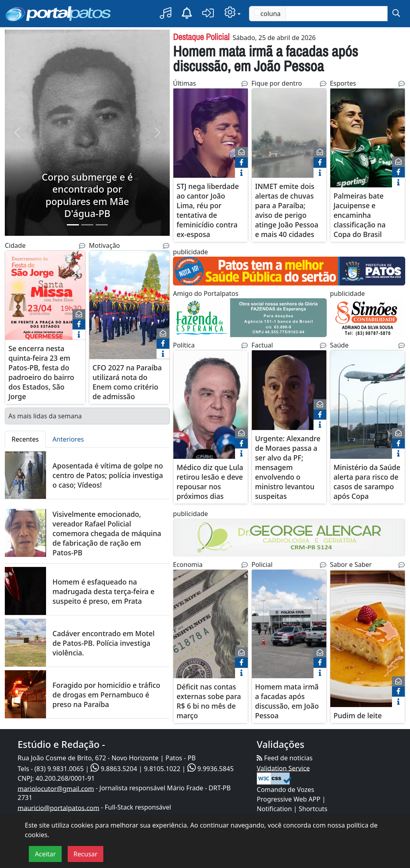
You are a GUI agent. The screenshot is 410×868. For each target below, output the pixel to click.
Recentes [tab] (25, 439)
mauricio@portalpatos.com (58, 808)
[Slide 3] (102, 225)
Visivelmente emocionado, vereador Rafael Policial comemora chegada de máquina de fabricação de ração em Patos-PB (107, 533)
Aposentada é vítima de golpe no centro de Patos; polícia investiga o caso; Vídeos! (108, 475)
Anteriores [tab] (68, 439)
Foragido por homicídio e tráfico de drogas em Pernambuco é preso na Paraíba (106, 695)
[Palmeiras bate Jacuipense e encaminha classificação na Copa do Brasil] (368, 138)
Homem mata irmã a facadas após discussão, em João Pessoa (265, 58)
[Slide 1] (73, 225)
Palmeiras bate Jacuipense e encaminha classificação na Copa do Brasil (360, 215)
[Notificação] (187, 13)
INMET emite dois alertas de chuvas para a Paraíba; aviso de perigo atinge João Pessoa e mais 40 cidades (287, 211)
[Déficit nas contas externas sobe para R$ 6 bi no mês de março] (211, 629)
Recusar (86, 854)
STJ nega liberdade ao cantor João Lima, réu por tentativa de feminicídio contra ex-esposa (208, 211)
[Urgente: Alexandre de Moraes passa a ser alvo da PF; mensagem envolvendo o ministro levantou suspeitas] (289, 400)
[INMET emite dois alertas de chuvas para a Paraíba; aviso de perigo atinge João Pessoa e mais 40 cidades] (289, 133)
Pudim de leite (358, 715)
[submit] (396, 14)
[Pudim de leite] (368, 638)
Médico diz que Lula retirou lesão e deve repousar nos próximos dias (210, 482)
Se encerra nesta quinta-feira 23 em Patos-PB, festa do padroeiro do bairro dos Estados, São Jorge (41, 372)
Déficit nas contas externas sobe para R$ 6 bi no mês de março (209, 701)
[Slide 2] (87, 225)
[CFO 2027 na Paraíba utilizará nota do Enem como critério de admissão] (129, 305)
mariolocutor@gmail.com (56, 788)
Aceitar (45, 854)
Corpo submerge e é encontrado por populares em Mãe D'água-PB (87, 195)
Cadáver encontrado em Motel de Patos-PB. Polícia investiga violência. (104, 643)
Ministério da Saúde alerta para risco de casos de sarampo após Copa (367, 482)
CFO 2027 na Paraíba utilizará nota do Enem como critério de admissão (127, 382)
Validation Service (283, 768)
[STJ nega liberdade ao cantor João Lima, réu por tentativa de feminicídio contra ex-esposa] (211, 138)
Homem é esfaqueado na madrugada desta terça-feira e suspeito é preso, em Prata (104, 591)
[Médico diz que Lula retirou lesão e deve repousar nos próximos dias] (211, 405)
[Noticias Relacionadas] (82, 246)
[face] (79, 324)
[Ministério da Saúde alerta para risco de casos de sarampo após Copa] (368, 405)
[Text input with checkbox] (337, 14)
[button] (166, 13)
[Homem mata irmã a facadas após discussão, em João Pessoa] (289, 624)
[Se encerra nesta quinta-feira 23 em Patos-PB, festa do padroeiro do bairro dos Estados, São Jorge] (45, 300)
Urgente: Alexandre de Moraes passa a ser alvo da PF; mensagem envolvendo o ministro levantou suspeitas (288, 467)
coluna (267, 13)
